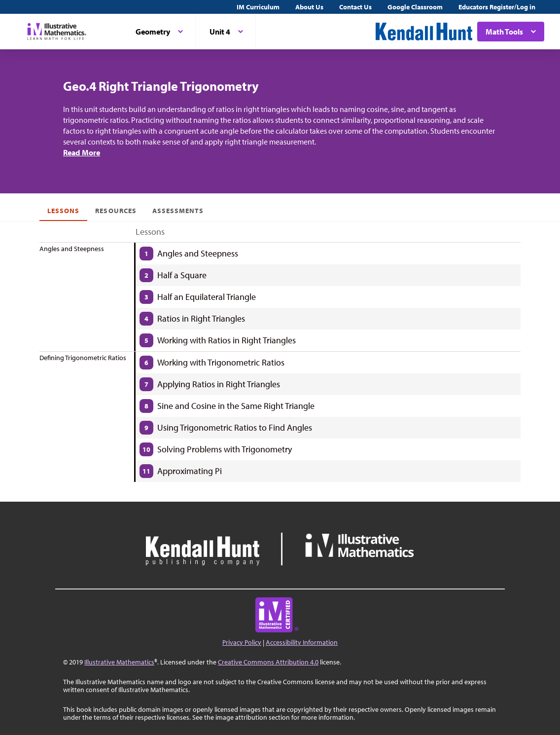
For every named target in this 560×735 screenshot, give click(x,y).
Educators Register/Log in (497, 7)
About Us (309, 7)
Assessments (178, 211)
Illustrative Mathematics (119, 662)
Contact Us (355, 7)
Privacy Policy (242, 642)
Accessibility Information (302, 642)
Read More (82, 152)
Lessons (63, 211)
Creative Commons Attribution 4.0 (268, 662)
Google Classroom (415, 7)
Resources (116, 211)
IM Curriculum (258, 7)
